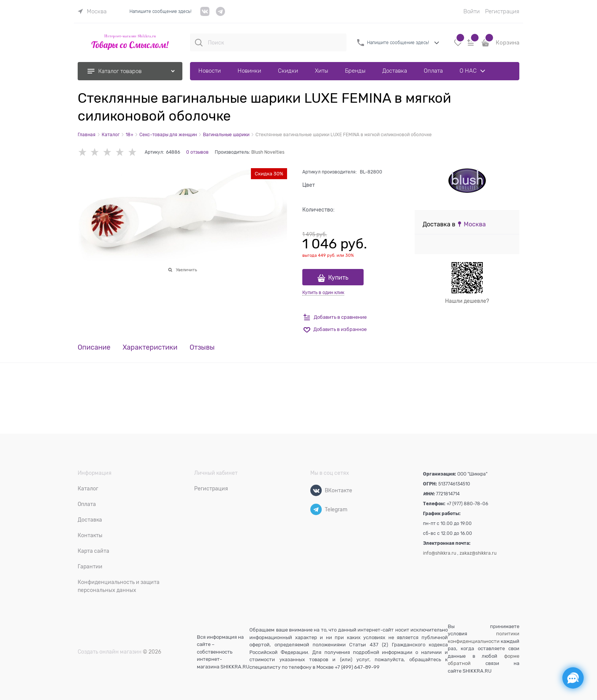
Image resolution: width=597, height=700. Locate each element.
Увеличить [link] (186, 270)
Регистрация (502, 11)
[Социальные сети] (573, 678)
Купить (338, 278)
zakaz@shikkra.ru (478, 553)
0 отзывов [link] (197, 152)
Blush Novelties (268, 152)
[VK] (205, 14)
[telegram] (220, 14)
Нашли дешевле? (467, 301)
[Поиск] (199, 43)
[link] (92, 11)
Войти (472, 11)
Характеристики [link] (150, 348)
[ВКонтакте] (316, 490)
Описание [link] (94, 348)
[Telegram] (316, 509)
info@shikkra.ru (440, 553)
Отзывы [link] (202, 348)
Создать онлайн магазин (110, 652)
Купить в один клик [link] (323, 293)
